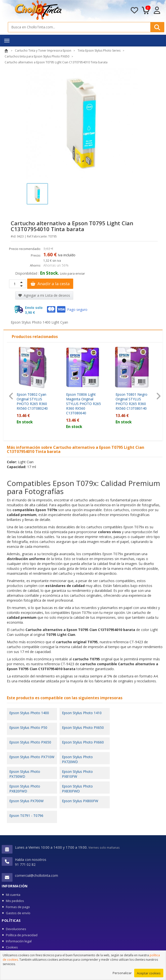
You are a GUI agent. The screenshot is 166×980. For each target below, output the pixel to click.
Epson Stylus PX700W (26, 801)
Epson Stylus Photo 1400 (29, 713)
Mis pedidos (15, 901)
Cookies (12, 947)
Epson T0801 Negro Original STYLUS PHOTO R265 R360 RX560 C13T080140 (131, 401)
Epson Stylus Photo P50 (28, 727)
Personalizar (122, 975)
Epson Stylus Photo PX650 (83, 727)
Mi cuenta (13, 895)
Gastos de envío (18, 913)
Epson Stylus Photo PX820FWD (25, 789)
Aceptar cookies (149, 975)
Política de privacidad (22, 935)
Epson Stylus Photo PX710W (32, 757)
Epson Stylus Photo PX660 (83, 742)
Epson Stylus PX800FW (80, 801)
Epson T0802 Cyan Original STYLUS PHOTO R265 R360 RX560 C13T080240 (32, 401)
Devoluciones (16, 929)
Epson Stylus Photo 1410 (82, 713)
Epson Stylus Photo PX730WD (25, 774)
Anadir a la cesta (50, 284)
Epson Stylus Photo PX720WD (77, 759)
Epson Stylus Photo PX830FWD (77, 789)
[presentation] (11, 396)
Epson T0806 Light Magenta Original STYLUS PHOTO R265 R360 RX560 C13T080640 (83, 404)
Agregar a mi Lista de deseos (44, 295)
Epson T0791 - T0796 (26, 816)
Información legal (19, 941)
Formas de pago (18, 907)
